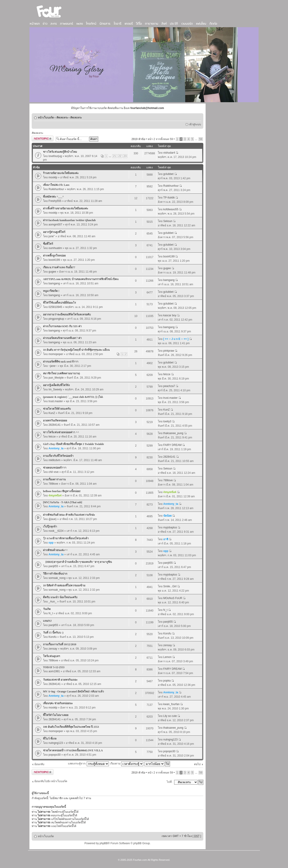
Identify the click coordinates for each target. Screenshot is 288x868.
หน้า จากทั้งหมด (160, 139)
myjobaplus (170, 527)
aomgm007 (55, 225)
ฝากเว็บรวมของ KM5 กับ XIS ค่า (62, 326)
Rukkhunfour (56, 189)
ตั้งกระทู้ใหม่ (43, 139)
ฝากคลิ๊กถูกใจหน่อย (54, 256)
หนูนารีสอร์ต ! (51, 291)
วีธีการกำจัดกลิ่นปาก (55, 574)
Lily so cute (170, 716)
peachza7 (169, 386)
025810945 (55, 307)
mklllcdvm (54, 460)
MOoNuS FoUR (173, 598)
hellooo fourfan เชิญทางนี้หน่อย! (62, 491)
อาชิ (166, 539)
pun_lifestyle (56, 378)
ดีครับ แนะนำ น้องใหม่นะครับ (60, 597)
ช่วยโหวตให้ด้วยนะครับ (57, 409)
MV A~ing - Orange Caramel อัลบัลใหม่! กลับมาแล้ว (73, 691)
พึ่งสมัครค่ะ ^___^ (53, 197)
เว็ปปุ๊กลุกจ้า (50, 527)
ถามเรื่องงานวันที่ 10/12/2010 (60, 644)
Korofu (52, 637)
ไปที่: (169, 782)
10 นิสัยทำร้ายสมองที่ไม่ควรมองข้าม (64, 585)
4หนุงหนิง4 (55, 496)
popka (167, 681)
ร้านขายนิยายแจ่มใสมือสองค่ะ (61, 173)
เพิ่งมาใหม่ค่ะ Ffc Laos (56, 185)
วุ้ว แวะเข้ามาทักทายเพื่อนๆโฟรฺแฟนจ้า (66, 538)
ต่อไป (197, 764)
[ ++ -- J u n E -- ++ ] (176, 339)
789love (53, 484)
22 (120, 156)
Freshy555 (55, 201)
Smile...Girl (170, 586)
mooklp (53, 177)
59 (201, 139)
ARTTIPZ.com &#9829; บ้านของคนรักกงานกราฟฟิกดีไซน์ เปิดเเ (81, 279)
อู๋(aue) (52, 519)
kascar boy (170, 315)
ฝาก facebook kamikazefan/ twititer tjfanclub (69, 220)
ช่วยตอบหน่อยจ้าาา (55, 468)
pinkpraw (169, 351)
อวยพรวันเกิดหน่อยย (55, 421)
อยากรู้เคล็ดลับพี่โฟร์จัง (56, 385)
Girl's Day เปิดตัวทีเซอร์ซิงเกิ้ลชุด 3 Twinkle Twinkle (73, 444)
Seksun (168, 221)
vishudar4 (169, 153)
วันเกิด (47, 609)
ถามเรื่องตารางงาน (54, 479)
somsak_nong (57, 578)
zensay (53, 649)
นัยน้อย (167, 516)
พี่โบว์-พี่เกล (50, 739)
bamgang (54, 283)
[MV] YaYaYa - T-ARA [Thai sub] (63, 502)
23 (125, 156)
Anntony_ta (56, 448)
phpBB (104, 843)
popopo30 (54, 755)
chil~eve (53, 472)
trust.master (56, 401)
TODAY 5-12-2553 (54, 667)
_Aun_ (52, 602)
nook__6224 (56, 531)
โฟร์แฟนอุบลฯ (52, 656)
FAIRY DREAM (172, 445)
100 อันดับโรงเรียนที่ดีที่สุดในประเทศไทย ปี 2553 (71, 727)
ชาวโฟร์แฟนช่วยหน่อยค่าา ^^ (61, 432)
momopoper (56, 354)
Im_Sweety (55, 389)
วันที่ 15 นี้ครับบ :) (53, 633)
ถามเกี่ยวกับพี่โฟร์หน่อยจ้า (58, 456)
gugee (52, 272)
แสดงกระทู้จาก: (88, 764)
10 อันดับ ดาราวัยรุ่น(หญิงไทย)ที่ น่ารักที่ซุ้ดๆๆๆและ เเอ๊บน (76, 350)
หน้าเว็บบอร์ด (46, 118)
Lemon (167, 657)
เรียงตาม (127, 764)
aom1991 (54, 671)
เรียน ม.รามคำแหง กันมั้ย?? (59, 267)
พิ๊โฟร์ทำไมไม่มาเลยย (56, 715)
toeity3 (167, 421)
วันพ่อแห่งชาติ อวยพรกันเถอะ (60, 680)
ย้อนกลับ (39, 764)
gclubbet (168, 174)
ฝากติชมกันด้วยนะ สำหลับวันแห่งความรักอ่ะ (69, 515)
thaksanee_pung (173, 433)
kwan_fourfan (171, 704)
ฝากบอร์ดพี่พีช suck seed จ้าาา (61, 362)
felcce (167, 374)
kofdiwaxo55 (171, 209)
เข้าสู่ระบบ (195, 124)
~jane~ (53, 366)
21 (114, 156)
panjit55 (53, 566)
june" (52, 236)
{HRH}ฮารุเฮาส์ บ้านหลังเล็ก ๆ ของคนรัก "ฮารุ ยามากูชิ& (78, 562)
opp (51, 543)
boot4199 (54, 260)
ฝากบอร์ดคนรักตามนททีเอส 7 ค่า (62, 338)
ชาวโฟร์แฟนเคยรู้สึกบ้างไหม (60, 152)
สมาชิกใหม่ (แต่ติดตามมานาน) (61, 373)
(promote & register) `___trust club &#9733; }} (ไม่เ (73, 397)
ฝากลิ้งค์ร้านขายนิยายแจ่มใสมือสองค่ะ (66, 208)
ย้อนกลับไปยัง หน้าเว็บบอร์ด (51, 781)
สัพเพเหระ (62, 118)
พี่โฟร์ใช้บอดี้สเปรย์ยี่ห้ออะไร (59, 303)
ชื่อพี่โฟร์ (48, 244)
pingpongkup (56, 319)
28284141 (54, 425)
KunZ (52, 413)
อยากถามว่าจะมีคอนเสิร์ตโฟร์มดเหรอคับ (67, 314)
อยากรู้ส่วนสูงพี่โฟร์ (54, 232)
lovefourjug (55, 156)
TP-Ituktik (169, 198)
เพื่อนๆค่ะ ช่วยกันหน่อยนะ (58, 703)
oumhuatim (55, 248)
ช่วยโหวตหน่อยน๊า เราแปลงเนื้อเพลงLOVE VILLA (73, 750)
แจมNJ (47, 621)
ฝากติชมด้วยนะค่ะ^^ (55, 550)
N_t (51, 613)
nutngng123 (56, 743)
